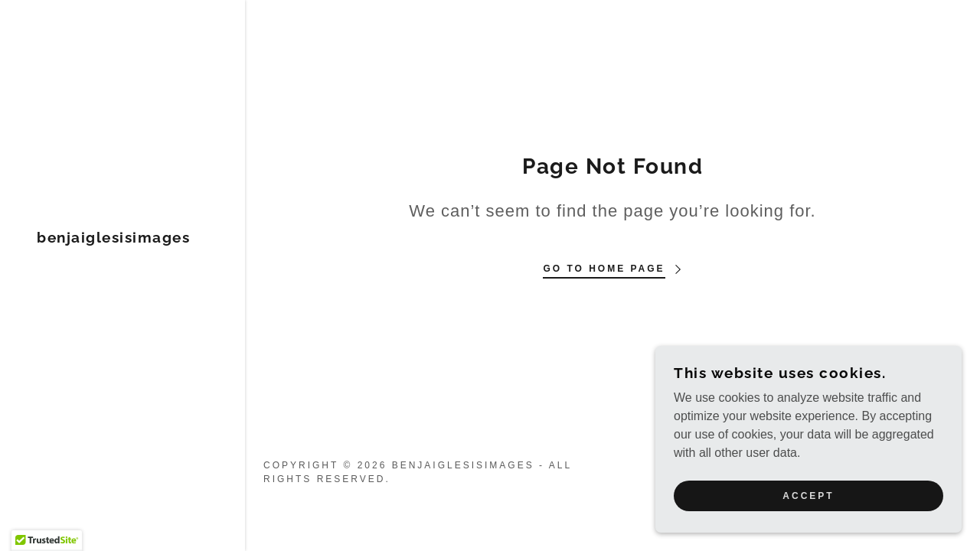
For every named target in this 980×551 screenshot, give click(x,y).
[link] (113, 238)
